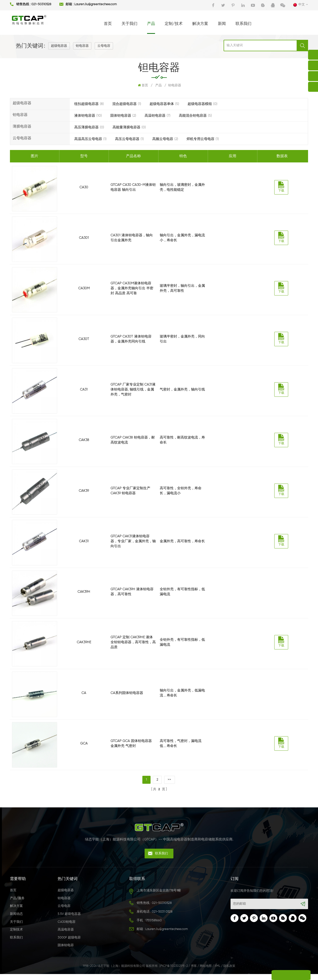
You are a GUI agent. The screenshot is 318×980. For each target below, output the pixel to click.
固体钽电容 (66, 952)
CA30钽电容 (67, 928)
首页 (108, 24)
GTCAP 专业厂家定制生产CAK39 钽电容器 (131, 493)
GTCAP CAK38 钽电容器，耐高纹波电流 (133, 442)
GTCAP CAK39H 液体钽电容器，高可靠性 (132, 595)
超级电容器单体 (162, 104)
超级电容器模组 (200, 104)
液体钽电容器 (85, 116)
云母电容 (104, 46)
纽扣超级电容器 (86, 104)
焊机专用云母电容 (200, 139)
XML (218, 972)
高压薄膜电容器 (86, 127)
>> (170, 785)
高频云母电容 (163, 139)
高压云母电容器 (127, 139)
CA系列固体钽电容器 (127, 698)
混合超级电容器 (124, 104)
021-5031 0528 (162, 918)
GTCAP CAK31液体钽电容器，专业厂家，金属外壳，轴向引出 (133, 544)
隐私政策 (229, 972)
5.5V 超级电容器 (69, 920)
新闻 (222, 24)
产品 (151, 24)
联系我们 (243, 24)
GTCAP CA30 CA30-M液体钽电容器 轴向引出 (133, 187)
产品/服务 (17, 905)
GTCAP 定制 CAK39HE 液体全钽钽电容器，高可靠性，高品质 (133, 646)
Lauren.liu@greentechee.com (96, 5)
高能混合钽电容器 (193, 116)
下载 (282, 187)
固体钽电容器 (121, 116)
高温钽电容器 (155, 116)
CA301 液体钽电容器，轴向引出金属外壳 (132, 238)
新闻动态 (16, 920)
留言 (273, 975)
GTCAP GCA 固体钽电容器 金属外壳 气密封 (131, 749)
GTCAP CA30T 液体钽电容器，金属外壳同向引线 (131, 340)
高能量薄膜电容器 (126, 127)
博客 (194, 972)
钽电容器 (82, 46)
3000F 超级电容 (69, 944)
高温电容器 (66, 936)
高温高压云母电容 (88, 139)
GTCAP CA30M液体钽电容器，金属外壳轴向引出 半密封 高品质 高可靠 (132, 289)
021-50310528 (41, 5)
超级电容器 (59, 46)
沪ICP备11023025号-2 (174, 972)
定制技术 (16, 936)
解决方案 (200, 24)
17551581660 (154, 927)
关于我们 (129, 24)
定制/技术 (174, 24)
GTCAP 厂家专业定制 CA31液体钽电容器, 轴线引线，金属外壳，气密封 (133, 392)
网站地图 (206, 972)
